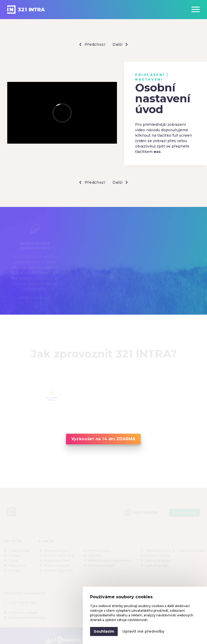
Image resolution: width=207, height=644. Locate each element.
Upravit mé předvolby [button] (143, 631)
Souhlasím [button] (104, 631)
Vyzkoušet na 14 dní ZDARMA (103, 439)
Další (120, 45)
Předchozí (92, 45)
